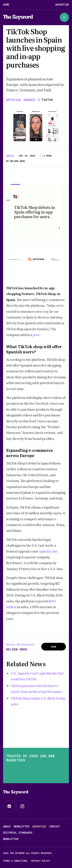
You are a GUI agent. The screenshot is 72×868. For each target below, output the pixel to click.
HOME (54, 647)
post (36, 335)
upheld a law (48, 551)
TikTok (47, 100)
